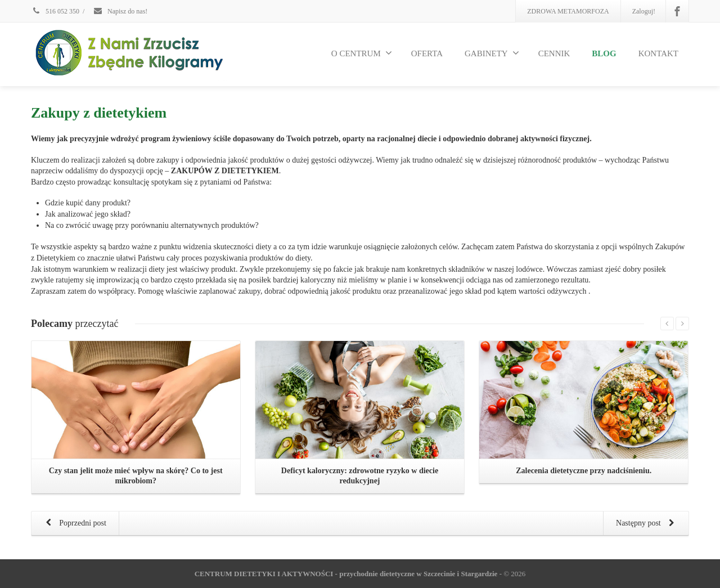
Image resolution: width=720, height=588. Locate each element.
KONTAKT (658, 53)
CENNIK (554, 53)
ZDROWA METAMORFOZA (568, 11)
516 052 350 (55, 11)
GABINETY (492, 53)
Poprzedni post (74, 524)
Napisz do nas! (120, 11)
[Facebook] (677, 11)
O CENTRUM (362, 53)
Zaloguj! (644, 11)
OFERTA (427, 53)
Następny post (647, 524)
